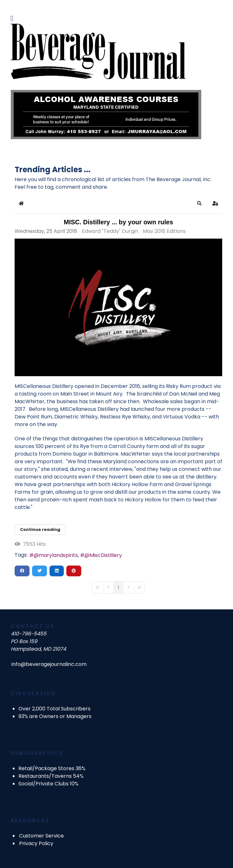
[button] (199, 203)
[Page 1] (118, 587)
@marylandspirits (56, 555)
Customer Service (41, 836)
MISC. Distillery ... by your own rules (119, 222)
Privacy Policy (36, 843)
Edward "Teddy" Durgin (110, 231)
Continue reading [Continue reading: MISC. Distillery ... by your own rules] (40, 529)
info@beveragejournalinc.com (49, 664)
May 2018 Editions (164, 231)
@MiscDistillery (103, 555)
